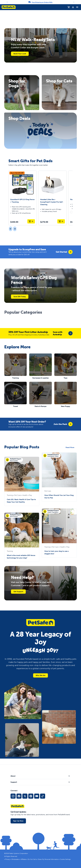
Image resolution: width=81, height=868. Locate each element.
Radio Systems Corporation (19, 853)
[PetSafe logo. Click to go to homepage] (9, 7)
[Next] (74, 2)
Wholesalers (15, 859)
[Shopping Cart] (69, 7)
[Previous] (7, 2)
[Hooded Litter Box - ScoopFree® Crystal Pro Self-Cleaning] (53, 198)
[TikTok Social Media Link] (43, 796)
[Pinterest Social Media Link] (31, 796)
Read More (70, 447)
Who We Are (40, 675)
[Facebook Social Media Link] (19, 796)
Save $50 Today (20, 297)
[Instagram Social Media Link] (13, 796)
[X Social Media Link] (25, 796)
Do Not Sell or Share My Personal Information (43, 859)
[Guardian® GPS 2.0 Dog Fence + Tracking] (23, 198)
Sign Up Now (18, 821)
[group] (64, 252)
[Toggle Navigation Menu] (77, 7)
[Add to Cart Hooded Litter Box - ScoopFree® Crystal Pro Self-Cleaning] (61, 221)
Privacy (8, 859)
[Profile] (73, 7)
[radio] (71, 212)
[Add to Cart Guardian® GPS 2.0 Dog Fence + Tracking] (31, 221)
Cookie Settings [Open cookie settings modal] (65, 859)
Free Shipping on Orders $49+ (42, 2)
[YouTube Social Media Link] (37, 796)
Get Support (18, 592)
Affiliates (24, 859)
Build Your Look (20, 54)
